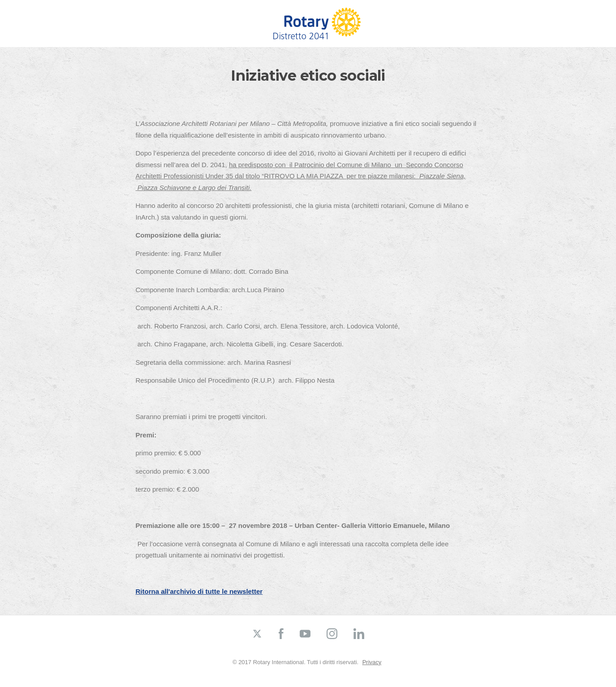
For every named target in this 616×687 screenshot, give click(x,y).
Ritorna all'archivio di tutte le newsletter (199, 591)
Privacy (372, 662)
